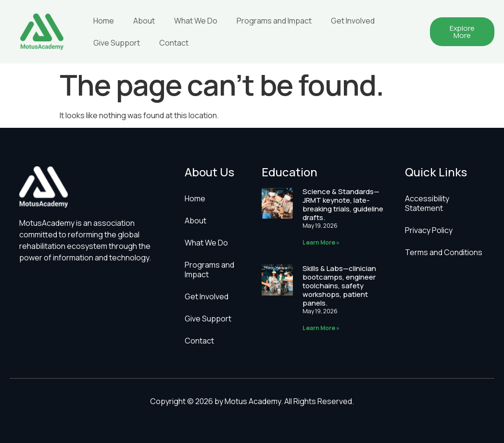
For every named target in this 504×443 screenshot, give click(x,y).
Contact (174, 43)
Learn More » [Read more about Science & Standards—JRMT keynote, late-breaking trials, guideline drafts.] (321, 242)
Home (104, 21)
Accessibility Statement (427, 203)
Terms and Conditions (444, 252)
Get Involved (353, 21)
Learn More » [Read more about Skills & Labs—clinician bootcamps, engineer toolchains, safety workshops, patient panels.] (321, 328)
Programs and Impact (274, 21)
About (144, 21)
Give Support (117, 43)
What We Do (196, 21)
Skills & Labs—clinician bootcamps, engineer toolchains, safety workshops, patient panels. (339, 286)
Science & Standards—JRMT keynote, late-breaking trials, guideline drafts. (343, 204)
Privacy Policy (429, 230)
